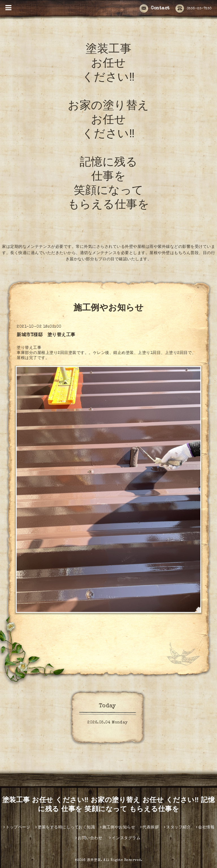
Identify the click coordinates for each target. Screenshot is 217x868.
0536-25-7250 (194, 9)
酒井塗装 (94, 860)
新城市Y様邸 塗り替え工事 (46, 335)
